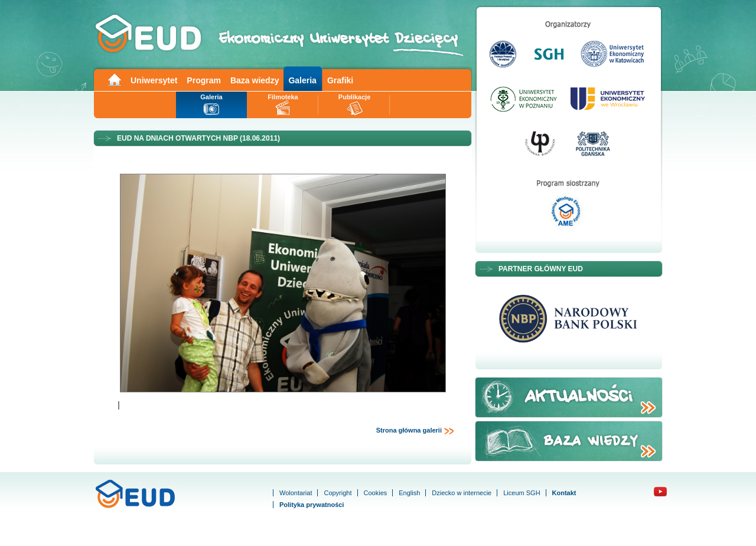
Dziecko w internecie (462, 493)
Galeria (302, 80)
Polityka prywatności (312, 505)
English (409, 493)
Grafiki (340, 80)
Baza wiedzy (255, 80)
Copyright (338, 493)
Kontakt (564, 493)
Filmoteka (283, 97)
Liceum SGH (522, 493)
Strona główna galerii (415, 431)
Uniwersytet (154, 80)
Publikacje (354, 97)
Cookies (376, 493)
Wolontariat (296, 493)
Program (204, 80)
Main (114, 79)
